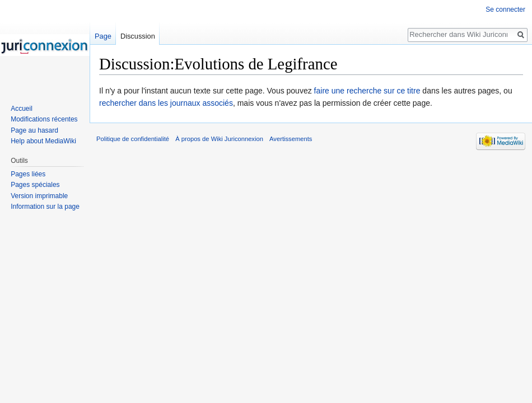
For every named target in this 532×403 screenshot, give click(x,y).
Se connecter (505, 10)
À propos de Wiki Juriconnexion (219, 139)
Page (103, 36)
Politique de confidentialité (133, 139)
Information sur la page (45, 207)
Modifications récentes (44, 119)
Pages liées (28, 174)
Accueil (22, 109)
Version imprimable (39, 196)
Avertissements (291, 139)
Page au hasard (34, 130)
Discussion (138, 36)
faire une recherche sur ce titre (367, 91)
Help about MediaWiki (43, 141)
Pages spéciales (35, 185)
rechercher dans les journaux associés (166, 103)
